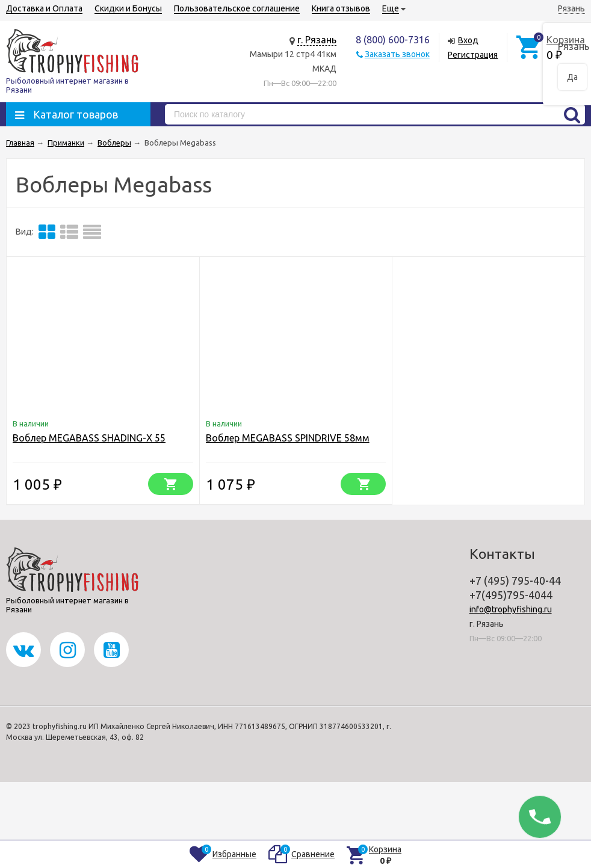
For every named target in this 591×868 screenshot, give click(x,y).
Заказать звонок (397, 54)
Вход (468, 40)
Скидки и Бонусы (128, 8)
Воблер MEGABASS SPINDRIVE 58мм (288, 438)
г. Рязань (317, 40)
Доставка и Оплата (44, 8)
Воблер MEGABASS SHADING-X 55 (89, 438)
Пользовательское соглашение (237, 8)
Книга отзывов (341, 8)
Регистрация (473, 55)
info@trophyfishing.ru (511, 609)
